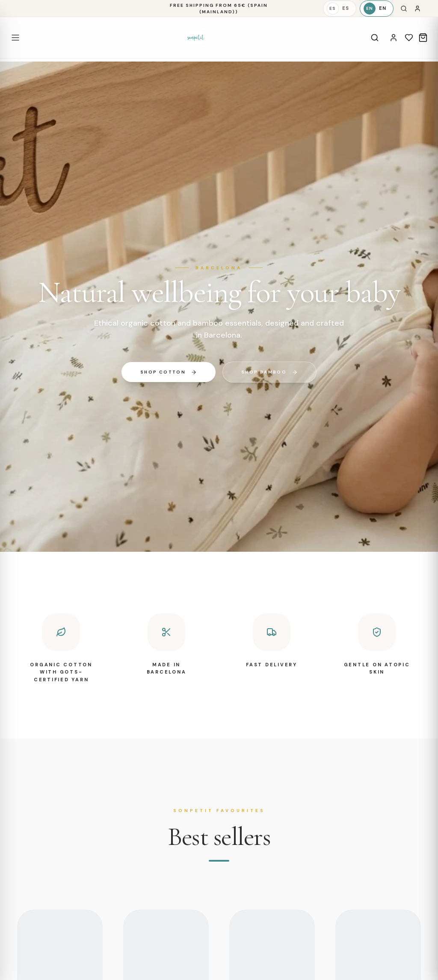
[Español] (340, 9)
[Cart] (423, 38)
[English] (377, 9)
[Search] (404, 9)
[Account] (394, 38)
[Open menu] (15, 38)
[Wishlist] (409, 38)
